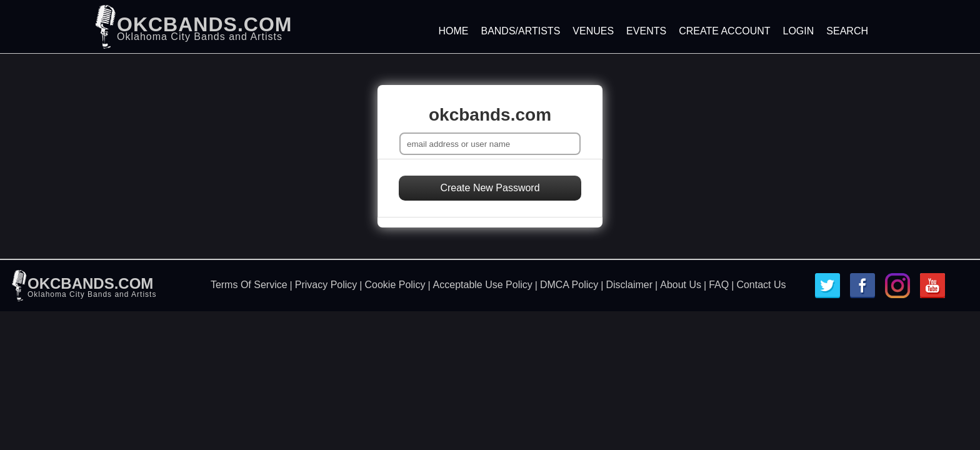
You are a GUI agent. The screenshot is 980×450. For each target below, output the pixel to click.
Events (646, 31)
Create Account (724, 31)
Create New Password (490, 188)
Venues (593, 31)
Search (847, 31)
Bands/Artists (520, 31)
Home (453, 31)
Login (799, 31)
